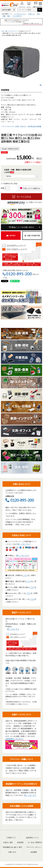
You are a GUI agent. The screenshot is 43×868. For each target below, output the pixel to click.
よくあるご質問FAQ (35, 842)
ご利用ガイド (11, 838)
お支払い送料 (8, 842)
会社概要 (34, 852)
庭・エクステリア (11, 31)
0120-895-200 (19, 274)
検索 (40, 10)
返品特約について (32, 838)
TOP (3, 31)
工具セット (32, 14)
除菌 (4, 16)
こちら (25, 575)
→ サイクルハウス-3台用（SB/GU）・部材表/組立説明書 (21, 126)
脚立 (9, 16)
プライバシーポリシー (34, 847)
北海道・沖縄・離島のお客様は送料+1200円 (18, 171)
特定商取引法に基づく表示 (12, 847)
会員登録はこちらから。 (15, 739)
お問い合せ (12, 852)
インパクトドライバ (20, 14)
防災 (38, 14)
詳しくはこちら (23, 544)
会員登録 (20, 842)
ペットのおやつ (17, 16)
